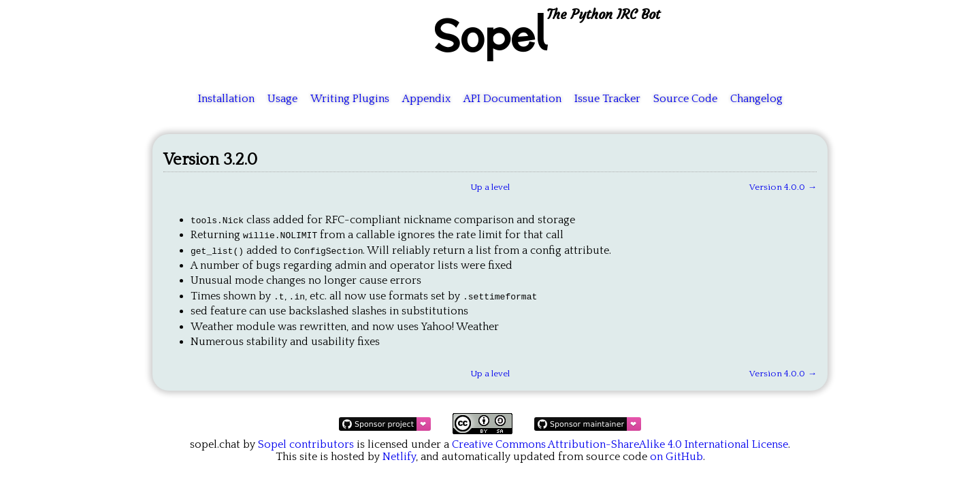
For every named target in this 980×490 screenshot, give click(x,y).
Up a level (490, 187)
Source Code (685, 99)
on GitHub (676, 457)
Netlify (399, 457)
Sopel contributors (306, 444)
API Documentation (512, 99)
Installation (226, 99)
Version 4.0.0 (777, 187)
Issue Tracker (607, 99)
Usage (282, 99)
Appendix (426, 99)
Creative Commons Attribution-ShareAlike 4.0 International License (620, 444)
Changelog (756, 99)
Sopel (490, 35)
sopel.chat (215, 444)
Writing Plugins (350, 99)
